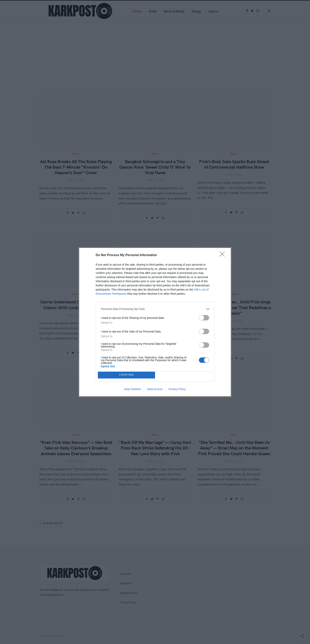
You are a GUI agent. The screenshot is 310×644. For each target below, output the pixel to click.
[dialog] (155, 322)
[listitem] (155, 309)
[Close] (223, 255)
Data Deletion (133, 389)
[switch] (204, 318)
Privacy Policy (177, 389)
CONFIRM (126, 375)
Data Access (155, 389)
